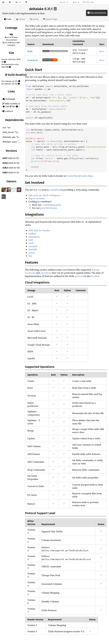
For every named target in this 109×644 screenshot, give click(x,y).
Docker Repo (87, 176)
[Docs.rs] (3, 2)
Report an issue (36, 198)
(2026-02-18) (11, 163)
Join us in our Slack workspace (44, 195)
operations (46, 273)
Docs (102, 51)
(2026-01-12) (11, 173)
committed (55, 190)
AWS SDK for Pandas (39, 230)
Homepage (9, 99)
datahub (33, 246)
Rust (75, 2)
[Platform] (18, 2)
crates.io (8, 111)
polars (32, 253)
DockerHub (72, 176)
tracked (95, 276)
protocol (79, 276)
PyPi (30, 51)
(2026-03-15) (11, 158)
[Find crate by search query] (97, 2)
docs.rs (63, 2)
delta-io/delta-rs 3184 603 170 (12, 105)
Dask (31, 243)
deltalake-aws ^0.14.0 (12, 137)
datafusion (34, 237)
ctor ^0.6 (6, 128)
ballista (32, 234)
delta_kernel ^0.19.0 (11, 132)
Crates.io (33, 60)
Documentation (97, 13)
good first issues (49, 208)
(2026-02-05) (11, 168)
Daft (31, 240)
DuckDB (33, 249)
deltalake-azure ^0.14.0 (12, 142)
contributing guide (52, 205)
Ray (30, 256)
